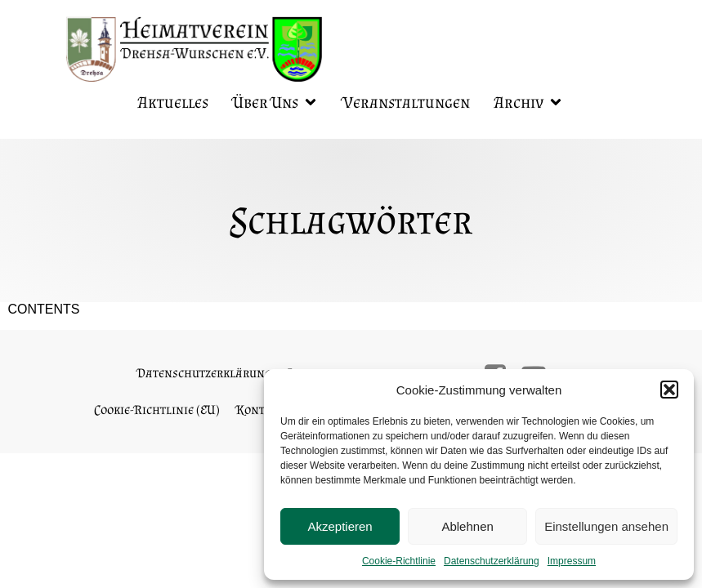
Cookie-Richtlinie (399, 561)
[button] (669, 390)
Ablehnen (467, 526)
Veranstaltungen (407, 102)
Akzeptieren (340, 526)
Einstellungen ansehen (606, 526)
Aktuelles (173, 102)
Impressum (572, 561)
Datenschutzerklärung (492, 561)
